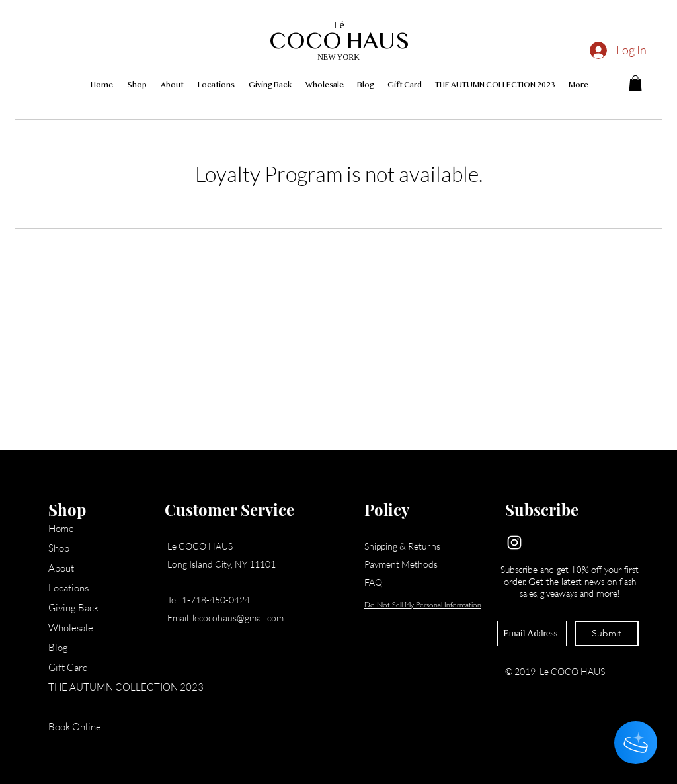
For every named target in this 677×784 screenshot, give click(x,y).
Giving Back (73, 608)
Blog (58, 647)
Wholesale (71, 628)
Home (61, 528)
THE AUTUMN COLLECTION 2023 (101, 687)
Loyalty (63, 707)
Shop (59, 548)
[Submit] (607, 633)
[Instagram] (514, 543)
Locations (68, 588)
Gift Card (68, 667)
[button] (635, 83)
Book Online (75, 727)
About (61, 568)
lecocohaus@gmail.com (238, 618)
